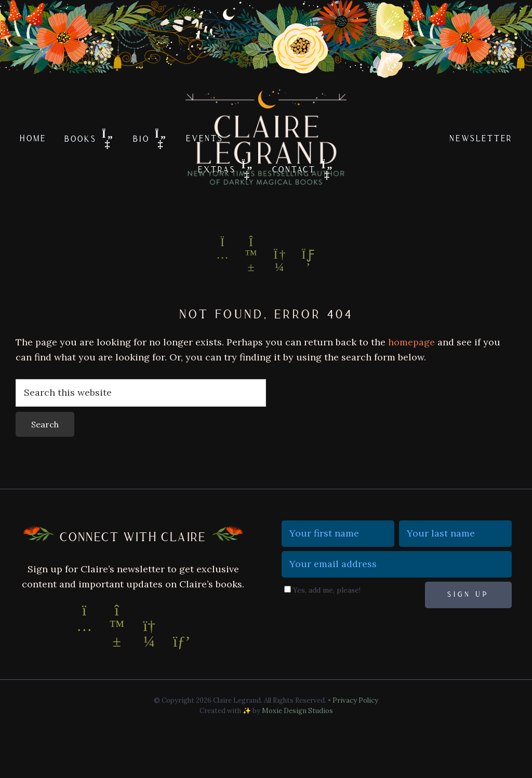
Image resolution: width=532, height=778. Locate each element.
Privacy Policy (355, 700)
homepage (411, 342)
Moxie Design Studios (297, 711)
